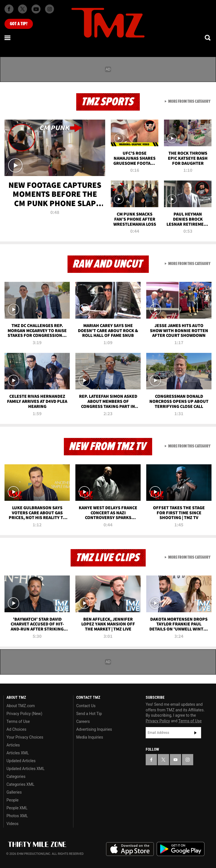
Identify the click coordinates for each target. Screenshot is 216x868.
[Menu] (8, 38)
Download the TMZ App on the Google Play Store (181, 849)
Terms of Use (18, 721)
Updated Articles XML (25, 769)
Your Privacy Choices (25, 737)
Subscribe (195, 733)
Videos (13, 824)
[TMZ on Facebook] (9, 9)
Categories (16, 776)
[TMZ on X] (22, 9)
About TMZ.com (21, 706)
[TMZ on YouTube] (175, 760)
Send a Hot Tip (89, 714)
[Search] (208, 38)
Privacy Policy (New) (24, 714)
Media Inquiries (90, 737)
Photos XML (17, 816)
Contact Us (86, 706)
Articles (13, 745)
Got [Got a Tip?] (19, 24)
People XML (17, 808)
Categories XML (20, 784)
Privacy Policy (158, 721)
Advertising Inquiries (94, 729)
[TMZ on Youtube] (36, 9)
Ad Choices (16, 729)
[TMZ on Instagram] (49, 9)
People (13, 800)
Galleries (14, 792)
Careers (83, 721)
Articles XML (18, 753)
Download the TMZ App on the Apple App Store (130, 849)
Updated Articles (21, 761)
